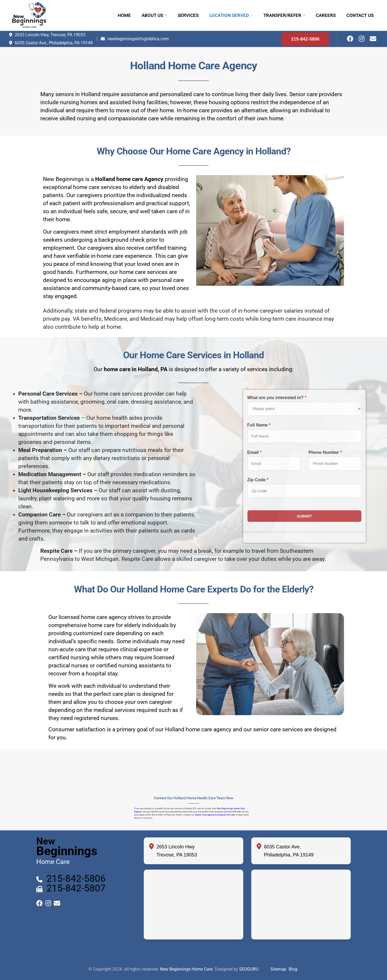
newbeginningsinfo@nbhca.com (138, 39)
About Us (152, 15)
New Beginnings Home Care (186, 969)
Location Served (229, 15)
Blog (293, 969)
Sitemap (278, 969)
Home (124, 15)
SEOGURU (249, 969)
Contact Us (360, 15)
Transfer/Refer (282, 15)
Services (188, 15)
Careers (326, 15)
